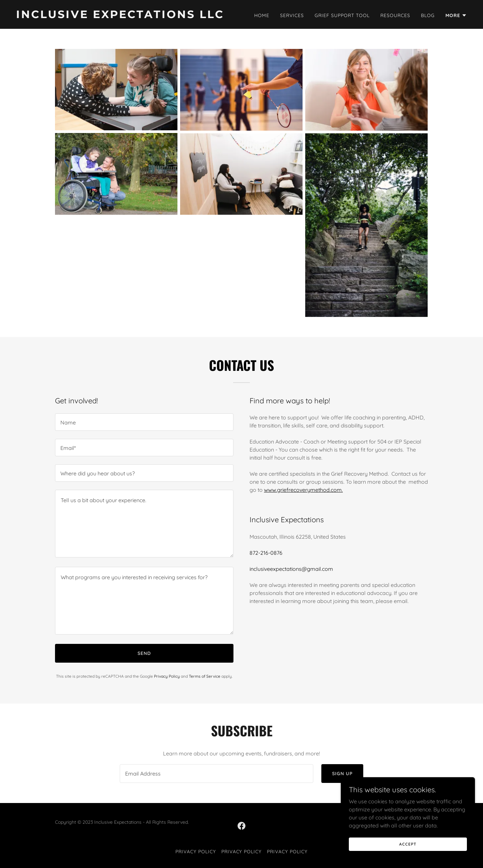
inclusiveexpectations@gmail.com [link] (291, 569)
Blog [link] (428, 15)
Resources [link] (395, 15)
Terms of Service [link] (205, 676)
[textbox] (144, 422)
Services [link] (292, 15)
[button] (456, 15)
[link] (126, 16)
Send (144, 653)
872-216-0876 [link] (266, 553)
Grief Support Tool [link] (342, 15)
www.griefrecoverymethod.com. (303, 490)
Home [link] (262, 15)
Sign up (342, 774)
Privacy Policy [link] (167, 676)
